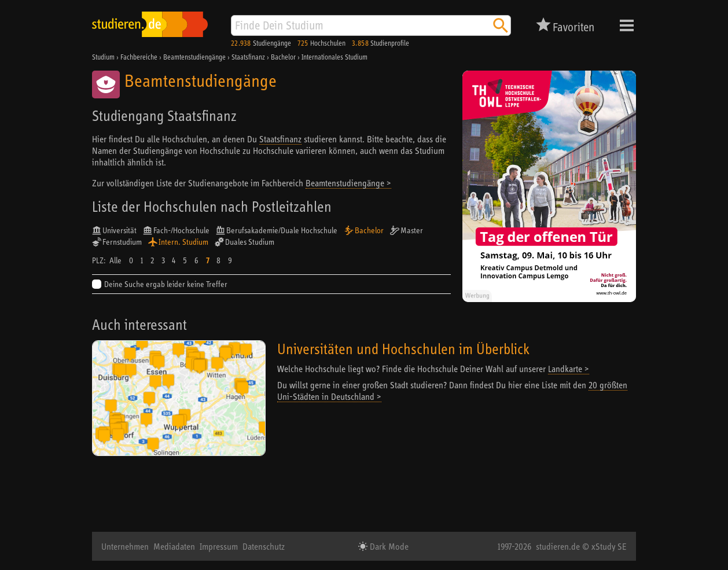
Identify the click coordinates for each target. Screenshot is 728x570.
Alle (115, 260)
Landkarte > (569, 369)
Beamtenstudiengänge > (348, 183)
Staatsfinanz (280, 139)
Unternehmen (125, 546)
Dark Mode (388, 546)
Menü (627, 25)
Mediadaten (174, 546)
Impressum (219, 546)
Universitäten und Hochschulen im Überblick (403, 349)
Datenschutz (264, 546)
